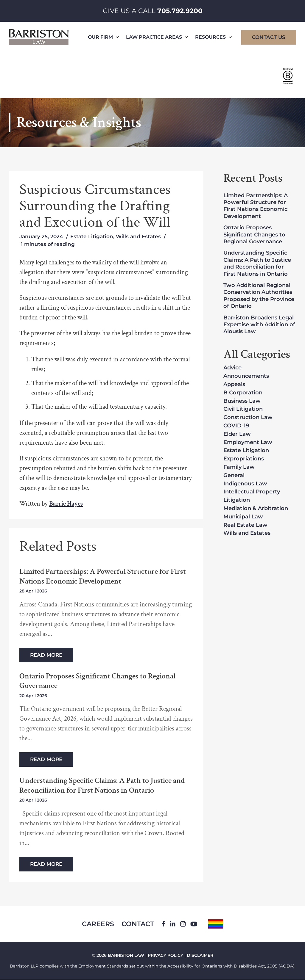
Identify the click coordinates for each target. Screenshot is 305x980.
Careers (98, 924)
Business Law (242, 401)
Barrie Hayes (66, 504)
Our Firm (103, 37)
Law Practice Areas (157, 37)
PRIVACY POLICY (165, 956)
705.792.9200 (180, 11)
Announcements (246, 376)
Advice (232, 368)
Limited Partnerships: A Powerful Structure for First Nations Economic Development (103, 576)
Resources (213, 37)
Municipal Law (243, 517)
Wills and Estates (138, 236)
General (234, 476)
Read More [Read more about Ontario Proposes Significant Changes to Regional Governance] (46, 759)
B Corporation (243, 393)
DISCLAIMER (200, 956)
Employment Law (248, 443)
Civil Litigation (243, 409)
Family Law (239, 467)
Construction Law (248, 418)
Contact (138, 924)
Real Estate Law (245, 525)
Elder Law (237, 434)
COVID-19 (236, 426)
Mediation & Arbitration (256, 509)
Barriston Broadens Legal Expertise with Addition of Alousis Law (259, 325)
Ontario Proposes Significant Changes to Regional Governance (97, 681)
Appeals (234, 385)
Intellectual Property (252, 492)
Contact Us (269, 37)
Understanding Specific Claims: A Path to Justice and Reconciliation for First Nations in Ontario (102, 785)
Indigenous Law (245, 484)
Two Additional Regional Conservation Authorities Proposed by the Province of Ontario (259, 296)
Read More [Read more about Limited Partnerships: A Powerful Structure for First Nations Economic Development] (46, 655)
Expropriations (244, 459)
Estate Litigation (92, 236)
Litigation (237, 500)
